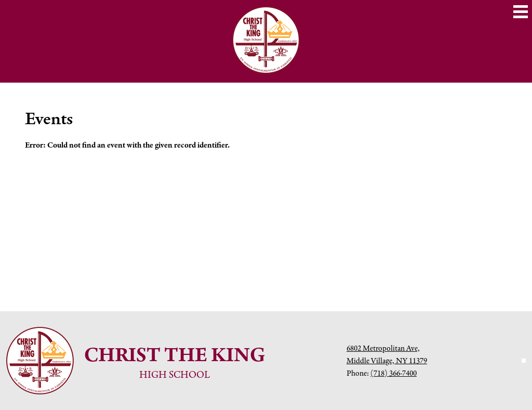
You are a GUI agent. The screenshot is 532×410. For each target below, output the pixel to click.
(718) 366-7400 (394, 373)
